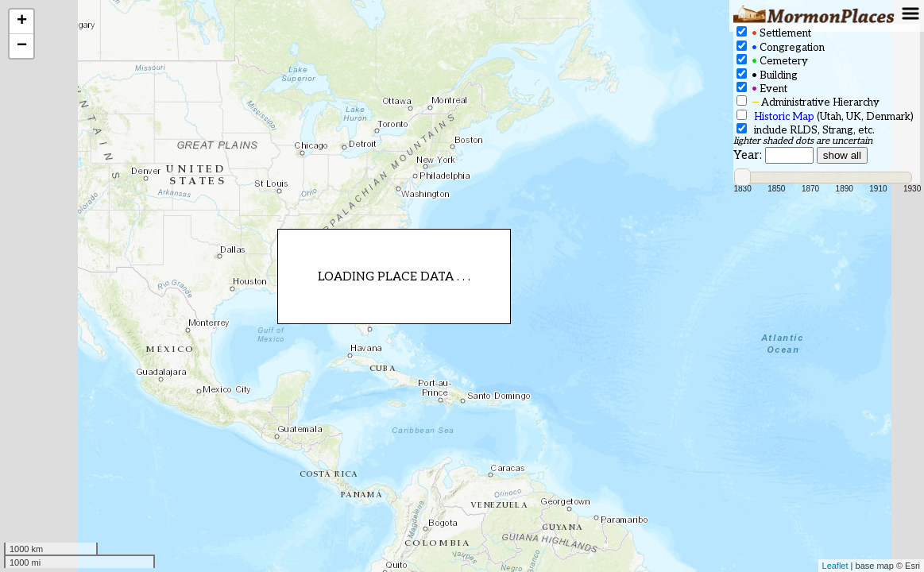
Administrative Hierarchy (808, 102)
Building (767, 75)
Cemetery (772, 61)
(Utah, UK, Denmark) (825, 116)
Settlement (774, 33)
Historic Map (784, 117)
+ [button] (22, 21)
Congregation (781, 47)
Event (762, 89)
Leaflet (835, 566)
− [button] (22, 46)
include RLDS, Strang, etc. (806, 130)
